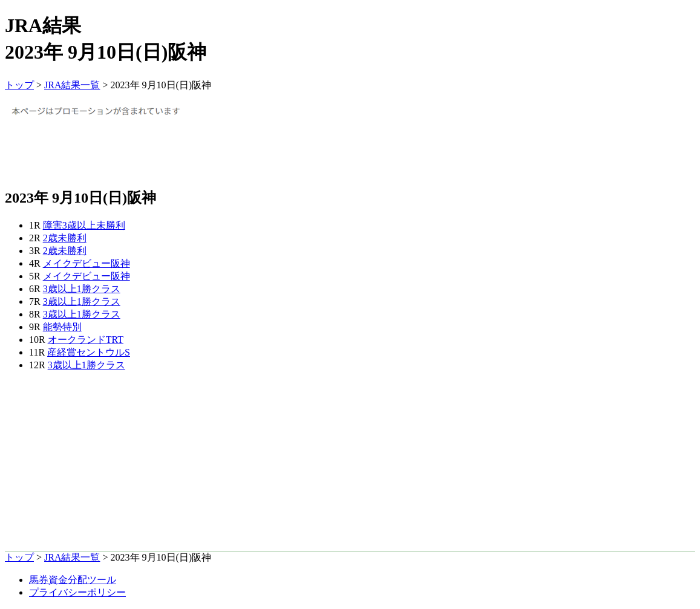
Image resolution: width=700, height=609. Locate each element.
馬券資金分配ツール (73, 580)
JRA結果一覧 (72, 85)
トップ (19, 85)
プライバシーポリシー (77, 592)
